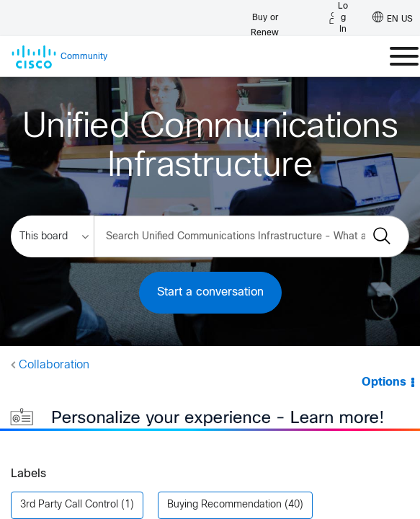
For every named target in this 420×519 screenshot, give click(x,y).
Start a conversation (210, 292)
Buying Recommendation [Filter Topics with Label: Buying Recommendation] (224, 488)
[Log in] (339, 18)
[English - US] (393, 18)
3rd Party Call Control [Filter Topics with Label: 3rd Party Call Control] (69, 488)
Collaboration (54, 365)
